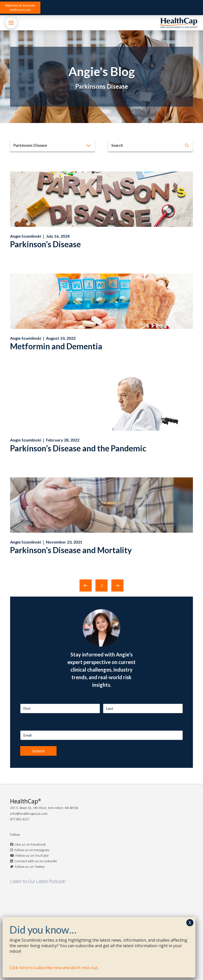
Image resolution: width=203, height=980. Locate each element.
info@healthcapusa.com (29, 814)
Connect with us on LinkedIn (36, 861)
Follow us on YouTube (32, 855)
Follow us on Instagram (32, 850)
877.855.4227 (20, 819)
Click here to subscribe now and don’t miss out (54, 968)
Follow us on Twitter (30, 867)
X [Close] (190, 923)
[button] (20, 8)
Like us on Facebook (30, 844)
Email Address (31, 726)
